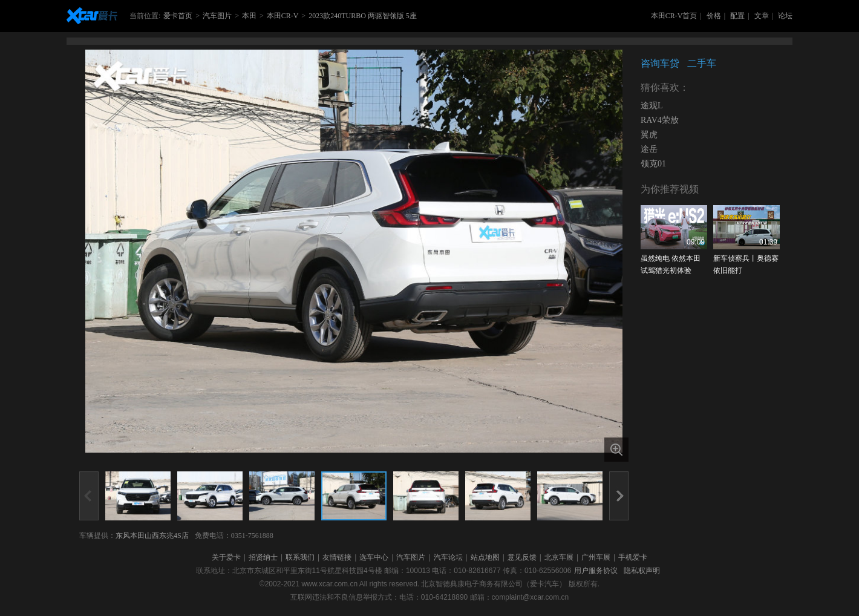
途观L (652, 106)
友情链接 (337, 557)
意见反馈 (522, 557)
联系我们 (300, 557)
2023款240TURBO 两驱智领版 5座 (363, 16)
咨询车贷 (660, 63)
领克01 (653, 164)
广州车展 (596, 557)
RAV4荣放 (660, 120)
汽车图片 (217, 16)
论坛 (785, 16)
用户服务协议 (596, 571)
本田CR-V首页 (674, 16)
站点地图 (485, 557)
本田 (249, 16)
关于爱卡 (226, 557)
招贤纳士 (263, 557)
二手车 (702, 63)
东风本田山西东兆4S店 (152, 536)
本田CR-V (283, 16)
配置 (737, 16)
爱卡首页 (178, 16)
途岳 (649, 149)
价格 (714, 16)
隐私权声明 (642, 571)
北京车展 (559, 557)
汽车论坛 (448, 557)
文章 (762, 16)
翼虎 (649, 135)
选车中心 (374, 557)
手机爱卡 (633, 557)
